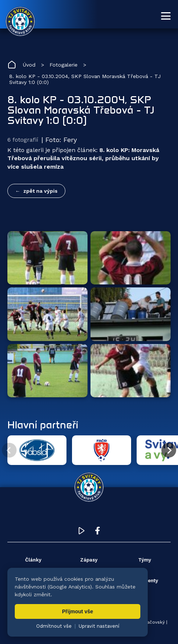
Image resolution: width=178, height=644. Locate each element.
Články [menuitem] (33, 560)
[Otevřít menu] (166, 16)
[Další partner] (169, 450)
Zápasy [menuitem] (89, 560)
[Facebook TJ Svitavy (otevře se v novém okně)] (97, 532)
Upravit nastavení (99, 626)
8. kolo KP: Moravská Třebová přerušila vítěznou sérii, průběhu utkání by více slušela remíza (83, 158)
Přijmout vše (78, 611)
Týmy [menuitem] (145, 560)
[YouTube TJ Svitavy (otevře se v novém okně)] (82, 532)
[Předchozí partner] (9, 450)
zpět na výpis (40, 191)
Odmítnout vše (54, 626)
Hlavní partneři (43, 425)
